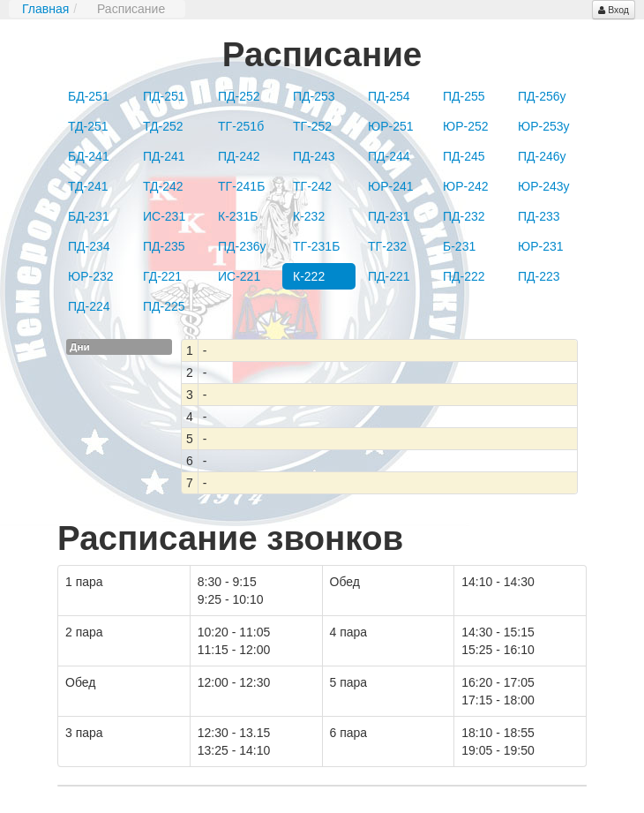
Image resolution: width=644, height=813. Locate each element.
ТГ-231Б (316, 246)
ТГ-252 (312, 126)
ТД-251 (88, 126)
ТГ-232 (387, 246)
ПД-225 (164, 306)
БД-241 (89, 156)
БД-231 (89, 216)
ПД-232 (464, 216)
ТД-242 (163, 186)
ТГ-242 (312, 186)
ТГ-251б (241, 126)
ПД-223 (539, 276)
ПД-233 (539, 216)
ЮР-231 (541, 246)
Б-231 (459, 246)
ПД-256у (542, 96)
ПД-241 (164, 156)
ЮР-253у (544, 126)
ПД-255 (464, 96)
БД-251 (89, 96)
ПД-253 (314, 96)
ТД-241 (88, 186)
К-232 (309, 216)
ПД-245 (464, 156)
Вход (614, 10)
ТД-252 (163, 126)
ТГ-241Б (241, 186)
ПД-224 (89, 306)
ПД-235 (164, 246)
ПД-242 (239, 156)
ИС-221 (239, 276)
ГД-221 (162, 276)
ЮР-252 (466, 126)
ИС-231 (164, 216)
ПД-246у (542, 156)
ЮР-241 (391, 186)
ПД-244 (389, 156)
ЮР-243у (544, 186)
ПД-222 (464, 276)
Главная (45, 9)
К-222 (309, 276)
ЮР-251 (391, 126)
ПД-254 (389, 96)
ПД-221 (389, 276)
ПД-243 (314, 156)
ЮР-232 (91, 276)
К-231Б (238, 216)
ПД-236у (242, 246)
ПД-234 (89, 246)
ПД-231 (389, 216)
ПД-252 (239, 96)
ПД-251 (164, 96)
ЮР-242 (466, 186)
